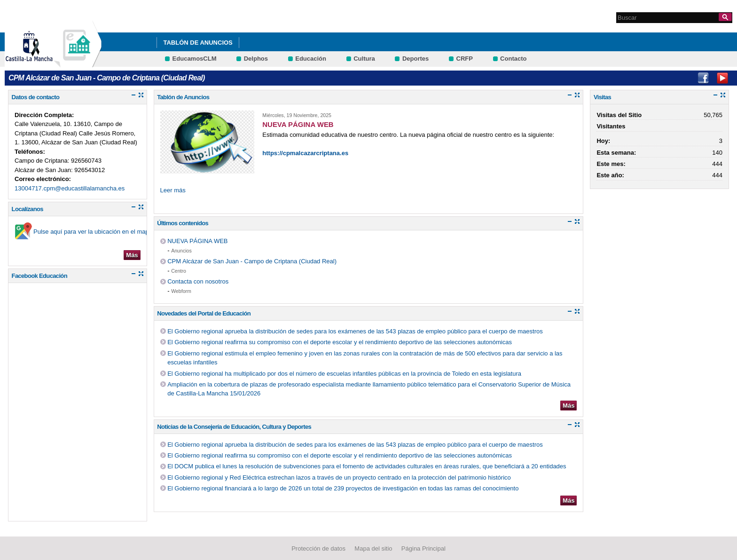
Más (132, 255)
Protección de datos (318, 548)
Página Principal (423, 548)
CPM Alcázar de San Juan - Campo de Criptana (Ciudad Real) (252, 261)
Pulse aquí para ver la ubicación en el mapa (93, 232)
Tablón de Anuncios (198, 43)
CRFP (465, 59)
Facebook (703, 78)
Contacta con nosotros (198, 281)
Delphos (256, 59)
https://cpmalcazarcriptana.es (305, 153)
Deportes (416, 59)
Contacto (513, 59)
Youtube (722, 78)
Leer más (173, 190)
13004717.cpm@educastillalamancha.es (70, 188)
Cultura (364, 59)
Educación (311, 59)
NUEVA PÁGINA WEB (197, 241)
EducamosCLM (195, 59)
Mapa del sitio (373, 548)
